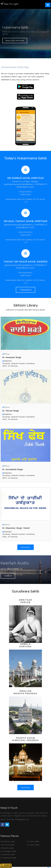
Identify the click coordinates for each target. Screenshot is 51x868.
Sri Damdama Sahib (8, 858)
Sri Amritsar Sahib (8, 841)
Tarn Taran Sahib (8, 845)
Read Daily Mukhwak (15, 41)
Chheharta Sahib (7, 848)
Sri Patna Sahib (33, 841)
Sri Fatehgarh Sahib (8, 851)
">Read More (26, 290)
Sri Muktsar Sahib (8, 854)
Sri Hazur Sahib (33, 845)
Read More (26, 547)
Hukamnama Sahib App (15, 67)
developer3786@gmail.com (18, 819)
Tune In (8, 576)
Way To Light (10, 4)
